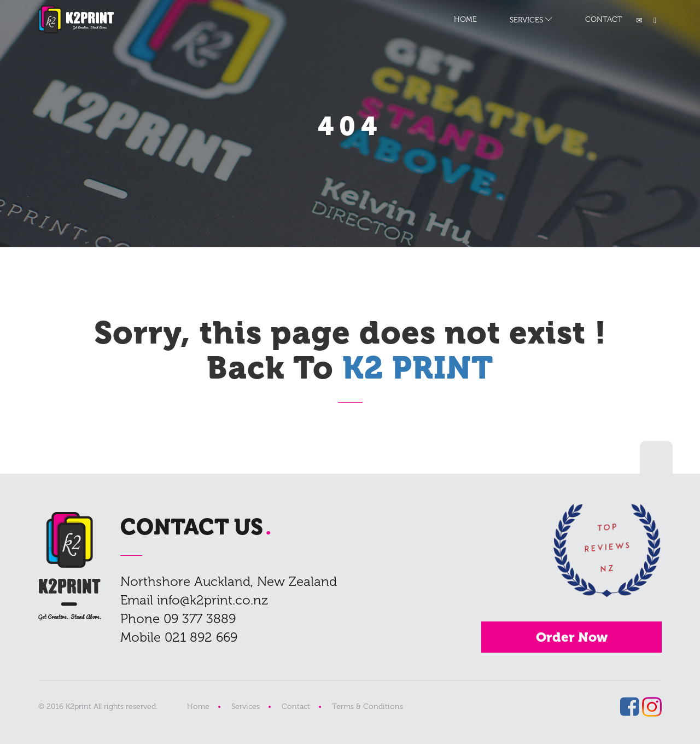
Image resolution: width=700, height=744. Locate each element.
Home (198, 707)
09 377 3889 (200, 618)
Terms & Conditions (367, 707)
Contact (296, 707)
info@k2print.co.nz (212, 600)
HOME (465, 19)
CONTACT (604, 19)
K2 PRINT (76, 19)
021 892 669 (201, 637)
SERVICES (526, 20)
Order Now (572, 637)
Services (246, 707)
